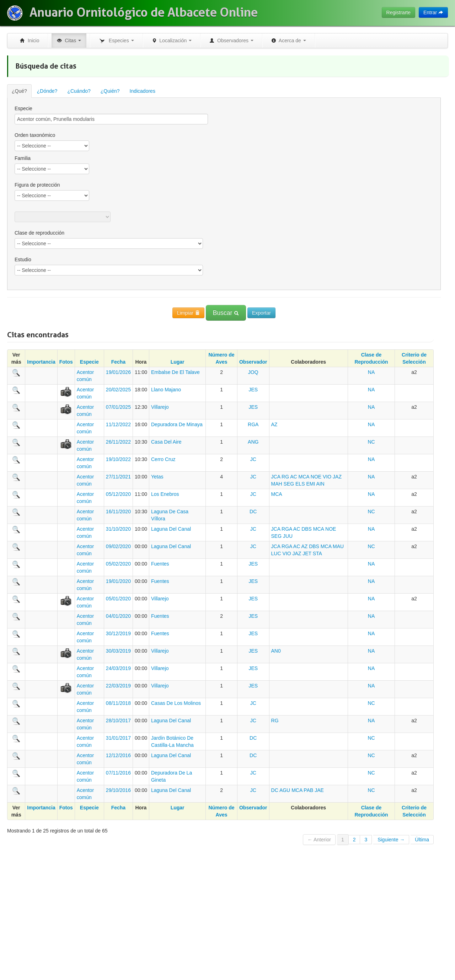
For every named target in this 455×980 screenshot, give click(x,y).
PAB (308, 790)
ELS (300, 484)
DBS (307, 529)
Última (422, 840)
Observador (253, 362)
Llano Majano (166, 390)
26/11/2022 (118, 442)
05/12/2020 (118, 494)
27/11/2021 (118, 477)
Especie (23, 108)
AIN (320, 484)
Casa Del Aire (166, 442)
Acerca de (289, 41)
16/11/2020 (118, 512)
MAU (338, 546)
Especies (116, 41)
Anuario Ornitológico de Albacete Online (144, 12)
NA (371, 372)
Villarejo (160, 407)
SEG (289, 484)
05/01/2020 (118, 599)
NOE (316, 477)
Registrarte (398, 12)
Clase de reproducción (39, 233)
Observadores (231, 41)
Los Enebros (165, 494)
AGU (285, 790)
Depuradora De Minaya (177, 424)
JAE (319, 790)
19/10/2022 (118, 459)
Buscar (226, 313)
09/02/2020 (118, 546)
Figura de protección (37, 185)
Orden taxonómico (35, 135)
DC (253, 512)
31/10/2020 (118, 529)
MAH (277, 484)
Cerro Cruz (163, 459)
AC (293, 477)
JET (307, 553)
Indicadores (143, 91)
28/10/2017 (118, 721)
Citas (69, 41)
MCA (304, 477)
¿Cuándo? (79, 91)
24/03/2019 (118, 668)
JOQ (253, 372)
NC (371, 442)
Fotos (66, 362)
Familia (23, 158)
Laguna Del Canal (171, 529)
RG (285, 477)
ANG (253, 442)
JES (253, 390)
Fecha (118, 362)
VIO (327, 477)
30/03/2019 (118, 651)
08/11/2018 (118, 703)
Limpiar (188, 313)
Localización (172, 41)
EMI (311, 484)
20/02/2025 (118, 390)
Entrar (433, 12)
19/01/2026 (118, 372)
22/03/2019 (118, 686)
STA (317, 553)
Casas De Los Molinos (176, 703)
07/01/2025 (118, 407)
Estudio (23, 259)
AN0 (276, 651)
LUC (276, 553)
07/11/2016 (118, 773)
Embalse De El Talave (175, 372)
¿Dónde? (47, 91)
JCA (276, 477)
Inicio (30, 41)
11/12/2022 (118, 424)
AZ (274, 424)
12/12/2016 (118, 755)
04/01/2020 (118, 616)
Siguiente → (391, 840)
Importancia (41, 362)
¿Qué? (19, 91)
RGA (253, 424)
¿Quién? (110, 91)
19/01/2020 (118, 581)
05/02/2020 (118, 564)
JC (253, 459)
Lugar (178, 362)
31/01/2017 (118, 738)
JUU (288, 536)
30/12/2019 (118, 633)
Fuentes (160, 564)
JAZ (337, 477)
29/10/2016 (118, 790)
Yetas (157, 477)
